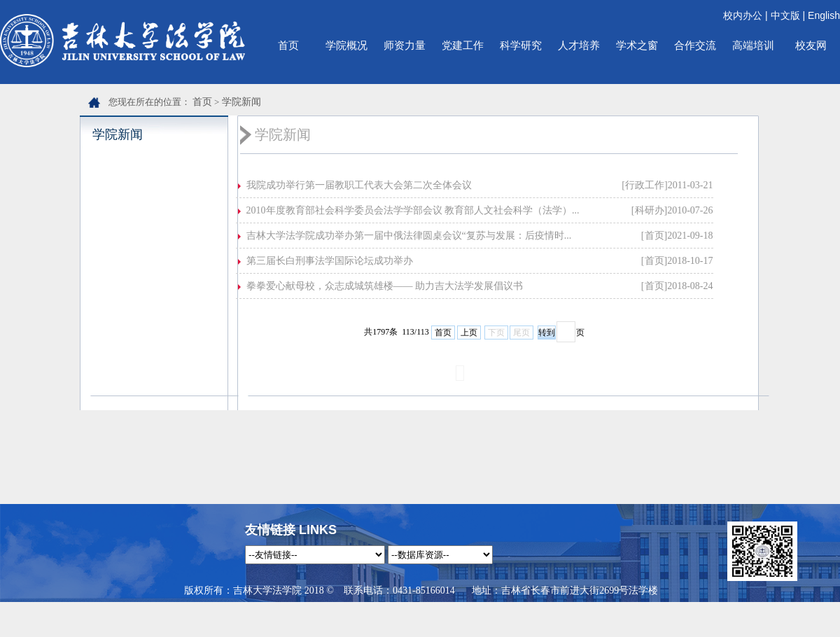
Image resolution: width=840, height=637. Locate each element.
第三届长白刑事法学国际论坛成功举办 (330, 261)
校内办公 (743, 15)
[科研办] (649, 210)
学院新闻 (241, 102)
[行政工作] (644, 185)
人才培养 (579, 45)
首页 (288, 45)
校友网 (811, 45)
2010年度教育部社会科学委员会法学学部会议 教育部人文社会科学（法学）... (413, 210)
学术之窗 (637, 45)
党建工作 (463, 45)
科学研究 (521, 45)
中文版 (785, 15)
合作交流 (695, 45)
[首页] (654, 236)
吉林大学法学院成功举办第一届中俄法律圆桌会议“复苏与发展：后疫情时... (409, 236)
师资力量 (405, 45)
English (824, 15)
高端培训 (753, 45)
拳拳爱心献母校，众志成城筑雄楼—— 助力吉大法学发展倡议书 (385, 286)
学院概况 (346, 45)
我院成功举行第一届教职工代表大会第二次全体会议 (359, 185)
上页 (469, 332)
